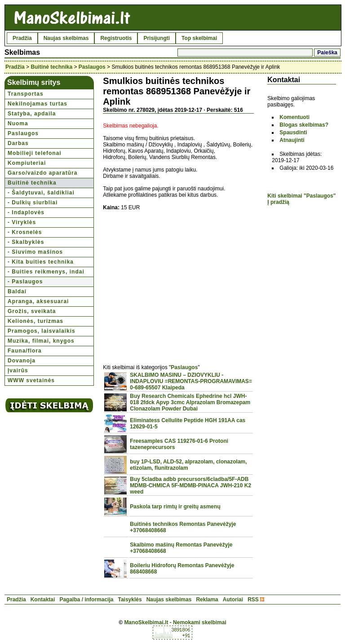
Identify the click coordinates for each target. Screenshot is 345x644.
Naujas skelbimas (66, 38)
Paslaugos (92, 67)
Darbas (18, 143)
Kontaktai (43, 600)
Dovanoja (22, 361)
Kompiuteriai (27, 163)
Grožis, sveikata (32, 311)
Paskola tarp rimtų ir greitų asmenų (175, 507)
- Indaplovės (26, 212)
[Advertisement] (178, 282)
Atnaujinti (292, 140)
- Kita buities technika (41, 262)
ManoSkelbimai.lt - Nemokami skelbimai (175, 622)
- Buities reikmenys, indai (46, 272)
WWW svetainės (31, 380)
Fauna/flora (25, 351)
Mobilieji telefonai (35, 153)
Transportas (26, 94)
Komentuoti (294, 117)
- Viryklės (22, 222)
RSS (253, 600)
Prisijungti (157, 38)
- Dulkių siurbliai (33, 203)
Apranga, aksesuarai (38, 301)
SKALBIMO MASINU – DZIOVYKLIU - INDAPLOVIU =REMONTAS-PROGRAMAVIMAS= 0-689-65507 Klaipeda (191, 381)
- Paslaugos (25, 282)
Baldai (17, 291)
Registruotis (116, 38)
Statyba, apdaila (32, 114)
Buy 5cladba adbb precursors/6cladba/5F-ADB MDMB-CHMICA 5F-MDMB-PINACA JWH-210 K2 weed (190, 485)
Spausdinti (293, 132)
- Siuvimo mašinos (35, 252)
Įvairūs (18, 371)
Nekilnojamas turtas (38, 104)
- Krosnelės (25, 232)
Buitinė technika (51, 67)
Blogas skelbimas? (304, 125)
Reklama (207, 600)
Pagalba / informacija (86, 600)
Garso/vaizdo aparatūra (42, 173)
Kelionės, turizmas (35, 321)
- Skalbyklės (26, 242)
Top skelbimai (199, 38)
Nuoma (18, 124)
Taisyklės (130, 600)
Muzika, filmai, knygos (41, 341)
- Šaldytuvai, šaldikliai (41, 193)
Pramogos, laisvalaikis (42, 331)
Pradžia (22, 38)
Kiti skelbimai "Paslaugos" (301, 196)
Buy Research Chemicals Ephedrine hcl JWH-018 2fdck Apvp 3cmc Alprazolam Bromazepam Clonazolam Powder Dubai (190, 402)
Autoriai (233, 600)
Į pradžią (278, 202)
